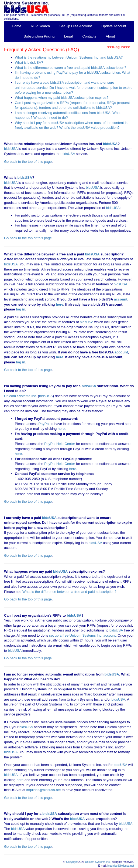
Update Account (114, 26)
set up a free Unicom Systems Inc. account (82, 635)
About (110, 36)
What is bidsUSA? (29, 63)
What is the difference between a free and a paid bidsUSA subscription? (70, 68)
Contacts (89, 36)
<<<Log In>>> (118, 47)
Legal (68, 36)
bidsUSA (110, 144)
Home (17, 26)
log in (21, 309)
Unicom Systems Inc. (20, 396)
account (120, 299)
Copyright (72, 862)
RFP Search (40, 26)
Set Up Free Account (76, 26)
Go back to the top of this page (28, 162)
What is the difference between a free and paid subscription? (69, 592)
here (59, 304)
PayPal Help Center (60, 444)
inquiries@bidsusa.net (43, 790)
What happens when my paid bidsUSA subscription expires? (62, 98)
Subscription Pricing (39, 36)
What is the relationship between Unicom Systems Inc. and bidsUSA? (69, 57)
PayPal (44, 424)
